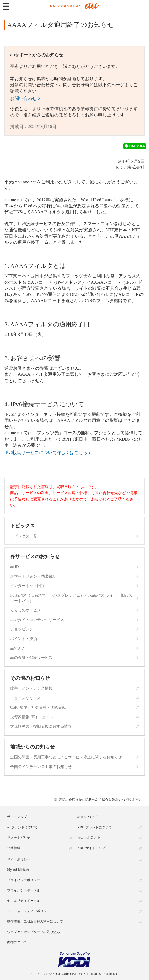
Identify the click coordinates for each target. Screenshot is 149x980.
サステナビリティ (20, 838)
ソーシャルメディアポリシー (29, 911)
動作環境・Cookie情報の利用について (35, 921)
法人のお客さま (89, 838)
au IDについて (88, 817)
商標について (17, 942)
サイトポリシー (19, 859)
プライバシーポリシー (24, 880)
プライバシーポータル (24, 890)
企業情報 (14, 848)
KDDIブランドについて (95, 827)
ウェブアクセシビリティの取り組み (34, 932)
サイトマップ (17, 817)
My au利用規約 (18, 870)
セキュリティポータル (24, 901)
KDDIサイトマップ (91, 848)
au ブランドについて (22, 827)
